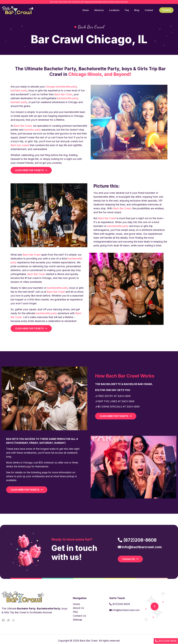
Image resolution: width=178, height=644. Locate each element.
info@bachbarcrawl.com (126, 610)
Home (76, 604)
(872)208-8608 (121, 604)
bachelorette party (66, 87)
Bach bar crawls (20, 145)
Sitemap (78, 620)
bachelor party (19, 90)
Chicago (50, 87)
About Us (78, 608)
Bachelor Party (26, 609)
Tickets (166, 10)
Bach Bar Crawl (63, 94)
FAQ (75, 612)
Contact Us (79, 616)
